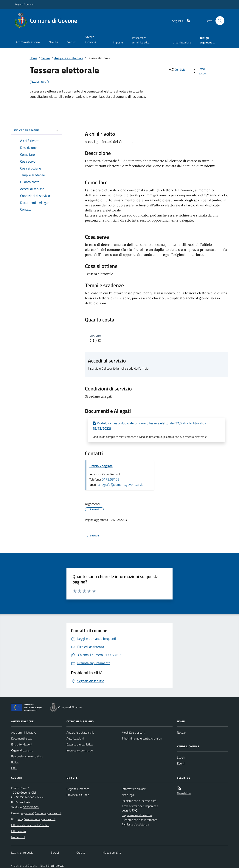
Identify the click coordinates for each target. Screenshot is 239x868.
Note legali (128, 795)
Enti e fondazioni (22, 744)
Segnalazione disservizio (137, 815)
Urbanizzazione (182, 42)
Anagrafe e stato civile (69, 58)
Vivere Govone (91, 39)
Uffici (14, 768)
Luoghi (181, 757)
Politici (15, 762)
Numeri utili (18, 837)
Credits (81, 853)
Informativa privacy (134, 789)
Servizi (72, 42)
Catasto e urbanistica (80, 744)
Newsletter (184, 793)
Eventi (181, 763)
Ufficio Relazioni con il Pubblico (30, 825)
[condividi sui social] (177, 70)
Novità (53, 42)
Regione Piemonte (24, 4)
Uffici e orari (18, 831)
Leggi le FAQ (129, 810)
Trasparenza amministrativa (141, 40)
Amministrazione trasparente (140, 806)
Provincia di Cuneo (78, 795)
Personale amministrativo (27, 756)
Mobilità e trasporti (133, 732)
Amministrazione (28, 42)
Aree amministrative (24, 732)
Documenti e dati (22, 738)
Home (33, 58)
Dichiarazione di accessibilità (139, 801)
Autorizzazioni (75, 738)
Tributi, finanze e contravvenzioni (142, 738)
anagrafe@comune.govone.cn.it (120, 485)
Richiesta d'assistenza (135, 824)
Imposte (118, 42)
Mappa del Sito (112, 853)
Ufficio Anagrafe (101, 466)
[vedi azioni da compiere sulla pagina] (200, 71)
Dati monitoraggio (22, 853)
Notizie (181, 732)
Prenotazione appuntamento (140, 820)
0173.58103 (111, 479)
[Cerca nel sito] (218, 21)
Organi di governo (22, 750)
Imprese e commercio (80, 750)
